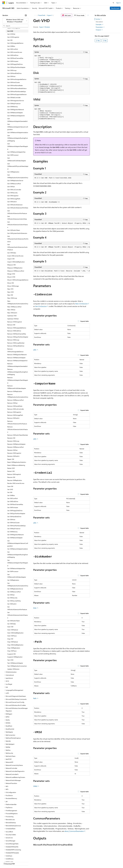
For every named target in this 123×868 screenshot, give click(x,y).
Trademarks (85, 862)
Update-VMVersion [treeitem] (13, 669)
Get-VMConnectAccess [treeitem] (15, 52)
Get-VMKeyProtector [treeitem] (14, 103)
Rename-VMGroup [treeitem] (13, 441)
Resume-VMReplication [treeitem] (15, 480)
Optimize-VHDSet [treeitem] (13, 319)
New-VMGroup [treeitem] (12, 298)
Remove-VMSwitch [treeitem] (13, 418)
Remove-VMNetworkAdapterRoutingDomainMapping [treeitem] (18, 372)
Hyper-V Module (44, 27)
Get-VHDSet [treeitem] (11, 34)
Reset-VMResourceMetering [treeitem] (16, 465)
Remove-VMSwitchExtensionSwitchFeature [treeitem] (18, 429)
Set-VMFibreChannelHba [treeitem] (15, 504)
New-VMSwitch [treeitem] (12, 313)
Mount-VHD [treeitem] (11, 277)
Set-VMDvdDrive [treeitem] (13, 501)
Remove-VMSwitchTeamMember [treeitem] (18, 435)
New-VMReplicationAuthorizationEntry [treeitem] (18, 302)
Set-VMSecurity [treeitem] (12, 598)
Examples (100, 24)
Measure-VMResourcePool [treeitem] (16, 271)
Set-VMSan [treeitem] (11, 595)
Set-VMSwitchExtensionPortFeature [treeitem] (17, 608)
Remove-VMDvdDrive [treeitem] (14, 331)
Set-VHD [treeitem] (10, 489)
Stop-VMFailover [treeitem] (13, 642)
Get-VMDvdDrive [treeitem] (13, 55)
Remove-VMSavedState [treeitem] (15, 406)
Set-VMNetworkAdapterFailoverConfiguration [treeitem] (18, 543)
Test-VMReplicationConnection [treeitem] (17, 666)
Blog (28, 862)
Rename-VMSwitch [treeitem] (13, 456)
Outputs (99, 30)
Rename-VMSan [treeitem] (12, 450)
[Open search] (113, 3)
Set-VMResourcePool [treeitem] (14, 592)
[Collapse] (26, 15)
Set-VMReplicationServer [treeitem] (15, 589)
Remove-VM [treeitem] (11, 325)
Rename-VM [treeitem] (11, 438)
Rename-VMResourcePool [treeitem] (15, 447)
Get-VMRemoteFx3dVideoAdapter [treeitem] (17, 159)
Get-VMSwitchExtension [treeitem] (15, 205)
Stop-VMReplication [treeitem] (14, 648)
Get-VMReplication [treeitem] (13, 172)
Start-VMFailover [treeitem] (13, 630)
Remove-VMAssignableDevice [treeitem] (17, 328)
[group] (62, 223)
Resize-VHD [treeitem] (11, 468)
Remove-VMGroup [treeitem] (13, 340)
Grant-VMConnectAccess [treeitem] (15, 256)
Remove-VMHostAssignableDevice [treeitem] (15, 350)
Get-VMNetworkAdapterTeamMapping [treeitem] (18, 146)
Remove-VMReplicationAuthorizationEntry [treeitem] (18, 396)
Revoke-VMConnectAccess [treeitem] (16, 483)
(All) (36, 350)
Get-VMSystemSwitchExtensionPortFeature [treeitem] (18, 239)
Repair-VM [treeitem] (11, 459)
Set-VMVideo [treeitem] (12, 624)
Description (99, 22)
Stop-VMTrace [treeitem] (12, 651)
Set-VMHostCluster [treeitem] (13, 523)
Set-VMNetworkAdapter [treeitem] (15, 538)
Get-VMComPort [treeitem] (13, 49)
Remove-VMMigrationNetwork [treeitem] (17, 355)
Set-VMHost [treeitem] (11, 519)
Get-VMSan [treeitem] (11, 187)
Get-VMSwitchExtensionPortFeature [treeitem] (17, 212)
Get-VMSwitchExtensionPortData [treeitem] (18, 208)
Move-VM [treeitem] (11, 283)
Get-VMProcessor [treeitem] (13, 155)
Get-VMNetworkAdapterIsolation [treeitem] (18, 132)
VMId (36, 786)
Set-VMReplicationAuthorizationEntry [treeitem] (18, 584)
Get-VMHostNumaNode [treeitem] (15, 85)
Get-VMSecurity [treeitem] (12, 193)
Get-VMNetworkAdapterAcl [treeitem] (16, 116)
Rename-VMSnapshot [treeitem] (14, 453)
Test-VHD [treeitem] (10, 660)
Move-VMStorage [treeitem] (13, 286)
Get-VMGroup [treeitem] (12, 70)
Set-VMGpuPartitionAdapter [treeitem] (16, 513)
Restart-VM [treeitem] (11, 471)
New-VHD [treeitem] (11, 292)
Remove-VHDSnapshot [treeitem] (15, 322)
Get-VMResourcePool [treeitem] (14, 184)
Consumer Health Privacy (59, 862)
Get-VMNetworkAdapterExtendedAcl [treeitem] (17, 120)
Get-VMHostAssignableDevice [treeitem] (17, 79)
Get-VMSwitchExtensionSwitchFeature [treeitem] (18, 225)
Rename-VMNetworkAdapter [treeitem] (16, 444)
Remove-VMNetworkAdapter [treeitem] (16, 358)
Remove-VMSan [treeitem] (12, 403)
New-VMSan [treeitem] (11, 310)
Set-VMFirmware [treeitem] (13, 507)
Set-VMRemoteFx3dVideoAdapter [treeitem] (17, 576)
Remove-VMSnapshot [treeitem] (14, 412)
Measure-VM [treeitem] (11, 265)
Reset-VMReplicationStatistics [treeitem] (17, 462)
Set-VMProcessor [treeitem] (13, 571)
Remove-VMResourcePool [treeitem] (15, 400)
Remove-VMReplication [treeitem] (15, 391)
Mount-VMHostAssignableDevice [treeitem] (18, 280)
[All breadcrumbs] (35, 15)
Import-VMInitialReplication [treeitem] (16, 262)
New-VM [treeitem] (10, 295)
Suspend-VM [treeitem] (11, 654)
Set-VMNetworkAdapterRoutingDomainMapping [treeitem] (18, 555)
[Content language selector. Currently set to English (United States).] (12, 857)
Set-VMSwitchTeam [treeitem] (14, 621)
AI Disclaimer (7, 862)
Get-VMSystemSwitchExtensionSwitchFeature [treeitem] (17, 247)
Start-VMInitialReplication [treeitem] (15, 633)
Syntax (99, 19)
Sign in (118, 3)
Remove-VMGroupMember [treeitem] (16, 343)
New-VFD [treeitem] (10, 289)
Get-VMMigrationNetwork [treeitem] (16, 110)
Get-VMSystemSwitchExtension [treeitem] (17, 233)
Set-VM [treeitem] (10, 492)
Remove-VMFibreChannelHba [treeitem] (17, 334)
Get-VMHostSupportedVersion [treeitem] (17, 94)
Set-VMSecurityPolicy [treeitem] (14, 601)
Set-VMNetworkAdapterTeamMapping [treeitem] (18, 563)
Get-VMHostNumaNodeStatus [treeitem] (17, 88)
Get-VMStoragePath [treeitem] (14, 199)
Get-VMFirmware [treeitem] (13, 61)
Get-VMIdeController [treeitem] (14, 97)
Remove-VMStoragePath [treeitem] (15, 415)
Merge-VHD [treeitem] (11, 274)
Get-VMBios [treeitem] (11, 46)
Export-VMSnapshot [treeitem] (14, 28)
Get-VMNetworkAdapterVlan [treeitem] (16, 152)
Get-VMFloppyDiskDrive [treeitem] (15, 64)
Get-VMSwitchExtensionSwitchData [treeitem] (17, 218)
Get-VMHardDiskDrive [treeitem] (14, 73)
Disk (36, 608)
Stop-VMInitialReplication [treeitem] (15, 645)
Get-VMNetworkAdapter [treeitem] (15, 113)
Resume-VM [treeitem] (11, 477)
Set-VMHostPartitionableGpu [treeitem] (17, 526)
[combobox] (15, 21)
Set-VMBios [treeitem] (11, 495)
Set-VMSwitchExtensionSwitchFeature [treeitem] (18, 615)
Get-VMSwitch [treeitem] (12, 202)
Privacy (45, 862)
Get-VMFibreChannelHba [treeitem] (15, 58)
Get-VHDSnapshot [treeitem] (13, 37)
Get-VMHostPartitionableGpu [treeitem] (17, 91)
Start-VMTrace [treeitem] (12, 636)
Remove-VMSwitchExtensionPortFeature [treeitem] (17, 422)
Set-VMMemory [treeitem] (12, 532)
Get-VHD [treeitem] (10, 31)
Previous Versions (19, 862)
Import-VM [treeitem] (11, 259)
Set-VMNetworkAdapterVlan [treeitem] (16, 568)
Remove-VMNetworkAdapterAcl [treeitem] (17, 361)
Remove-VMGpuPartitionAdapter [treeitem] (18, 337)
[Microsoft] (4, 3)
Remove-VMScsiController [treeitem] (16, 409)
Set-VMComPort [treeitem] (13, 498)
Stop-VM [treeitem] (10, 639)
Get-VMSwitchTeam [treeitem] (14, 230)
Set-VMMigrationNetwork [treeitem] (16, 535)
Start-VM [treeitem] (10, 627)
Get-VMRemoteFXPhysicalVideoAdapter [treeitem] (18, 166)
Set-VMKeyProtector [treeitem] (14, 529)
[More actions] (88, 15)
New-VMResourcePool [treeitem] (14, 307)
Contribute (37, 862)
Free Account (115, 8)
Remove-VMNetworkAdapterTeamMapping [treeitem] (18, 380)
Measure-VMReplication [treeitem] (15, 268)
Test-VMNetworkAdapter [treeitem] (15, 663)
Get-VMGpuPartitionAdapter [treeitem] (16, 67)
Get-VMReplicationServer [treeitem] (15, 181)
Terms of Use (75, 862)
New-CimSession (81, 304)
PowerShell (42, 15)
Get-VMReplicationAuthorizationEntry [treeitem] (18, 176)
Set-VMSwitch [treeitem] (12, 604)
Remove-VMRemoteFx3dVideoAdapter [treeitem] (17, 387)
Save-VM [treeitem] (10, 486)
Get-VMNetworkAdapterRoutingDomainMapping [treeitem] (18, 138)
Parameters (100, 27)
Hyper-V (50, 15)
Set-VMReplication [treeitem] (13, 580)
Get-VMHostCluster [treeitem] (14, 82)
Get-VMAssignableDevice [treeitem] (15, 43)
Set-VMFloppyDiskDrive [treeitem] (15, 511)
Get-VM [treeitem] (10, 40)
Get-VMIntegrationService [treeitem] (16, 101)
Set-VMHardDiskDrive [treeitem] (14, 517)
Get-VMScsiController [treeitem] (14, 190)
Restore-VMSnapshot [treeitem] (14, 474)
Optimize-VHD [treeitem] (12, 316)
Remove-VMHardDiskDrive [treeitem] (16, 346)
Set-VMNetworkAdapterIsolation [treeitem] (18, 549)
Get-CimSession (41, 306)
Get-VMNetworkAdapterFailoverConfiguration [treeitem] (18, 127)
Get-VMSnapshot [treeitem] (13, 196)
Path (36, 698)
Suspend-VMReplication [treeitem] (15, 657)
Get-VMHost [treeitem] (11, 76)
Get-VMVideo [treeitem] (12, 253)
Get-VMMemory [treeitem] (13, 107)
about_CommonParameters (74, 831)
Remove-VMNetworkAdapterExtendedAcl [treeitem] (17, 365)
